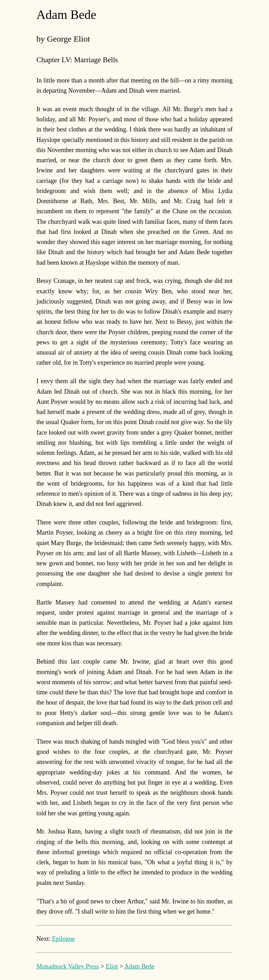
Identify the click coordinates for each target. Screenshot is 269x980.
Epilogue (64, 939)
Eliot (112, 966)
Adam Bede (139, 966)
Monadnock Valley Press (68, 966)
